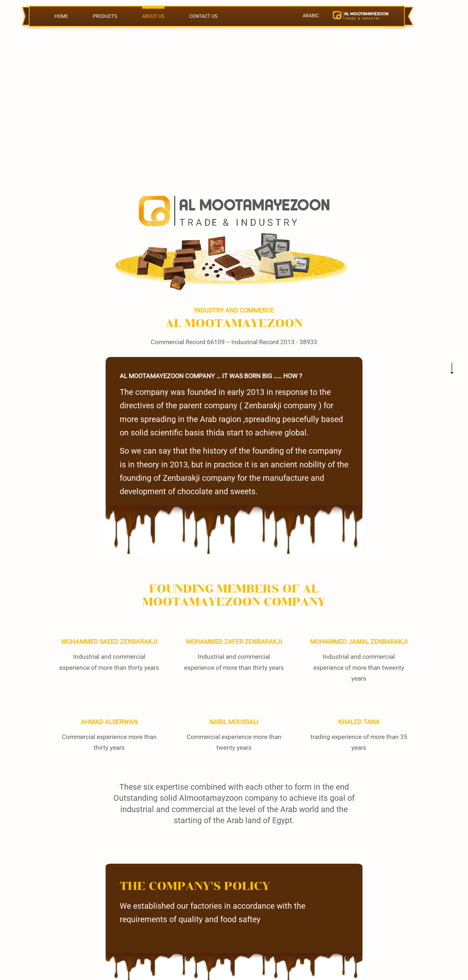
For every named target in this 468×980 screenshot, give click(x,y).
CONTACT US (203, 16)
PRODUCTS (105, 16)
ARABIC (311, 16)
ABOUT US (153, 16)
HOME (61, 16)
